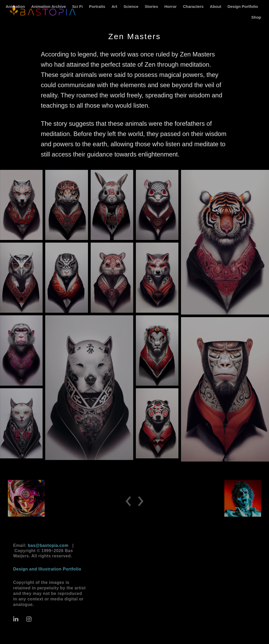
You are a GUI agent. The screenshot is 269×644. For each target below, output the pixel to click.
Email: (41, 545)
